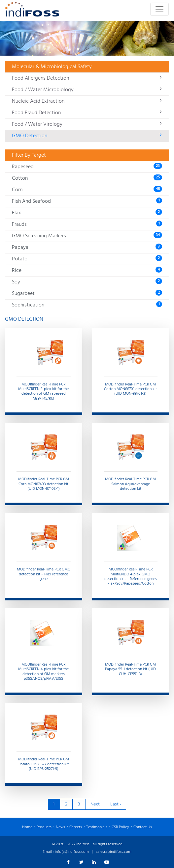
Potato (87, 259)
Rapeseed (87, 167)
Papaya (87, 248)
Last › (116, 804)
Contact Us (143, 827)
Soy (87, 282)
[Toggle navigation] (159, 9)
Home (27, 827)
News (60, 827)
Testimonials (97, 827)
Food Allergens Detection (87, 78)
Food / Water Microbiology (87, 90)
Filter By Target (29, 155)
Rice (87, 271)
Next (95, 804)
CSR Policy (120, 827)
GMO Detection (87, 136)
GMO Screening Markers (87, 236)
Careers (76, 827)
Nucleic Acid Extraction (87, 101)
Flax (87, 213)
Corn (87, 190)
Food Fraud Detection (87, 113)
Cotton (87, 178)
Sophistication (87, 305)
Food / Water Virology (87, 124)
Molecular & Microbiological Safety (52, 67)
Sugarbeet (87, 294)
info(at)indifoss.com (72, 852)
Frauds (87, 224)
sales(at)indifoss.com (114, 852)
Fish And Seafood (87, 201)
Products (44, 827)
